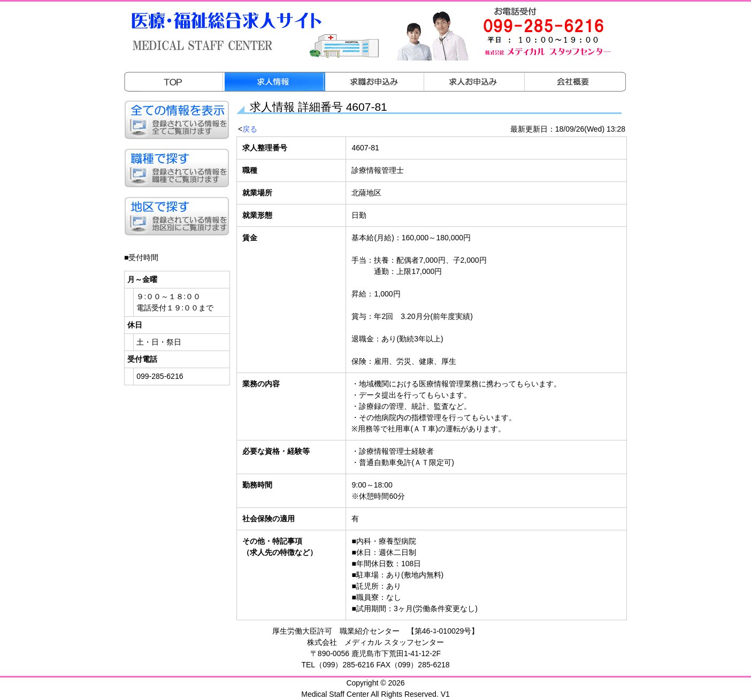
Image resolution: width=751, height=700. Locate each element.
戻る (250, 129)
